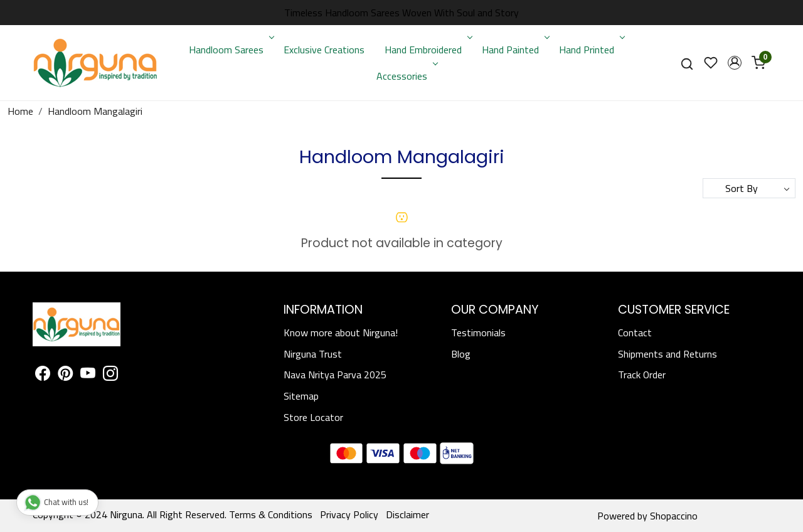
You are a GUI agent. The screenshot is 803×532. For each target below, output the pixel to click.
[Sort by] (749, 188)
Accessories (406, 76)
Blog (461, 354)
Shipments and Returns (667, 354)
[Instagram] (110, 375)
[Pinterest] (65, 375)
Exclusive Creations (324, 50)
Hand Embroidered (427, 50)
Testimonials (478, 332)
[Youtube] (88, 375)
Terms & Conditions (271, 514)
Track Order (642, 375)
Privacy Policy (349, 514)
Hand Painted (514, 50)
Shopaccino (674, 516)
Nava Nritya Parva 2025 (335, 375)
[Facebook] (43, 375)
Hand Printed (591, 50)
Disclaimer (407, 514)
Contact (635, 332)
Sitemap (301, 396)
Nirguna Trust (313, 354)
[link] (687, 63)
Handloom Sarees (230, 50)
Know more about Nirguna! (341, 332)
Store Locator (313, 417)
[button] (735, 63)
